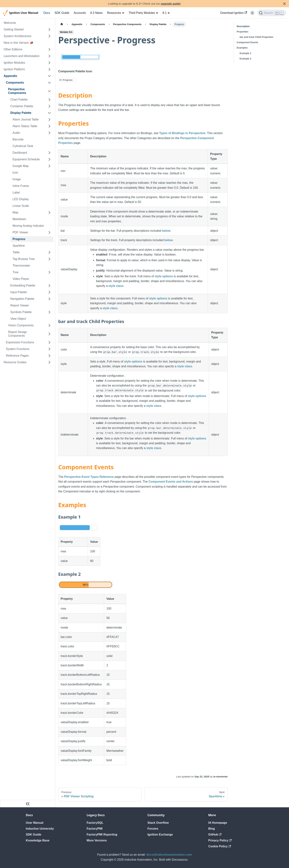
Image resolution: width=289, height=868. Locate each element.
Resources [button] (114, 13)
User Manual (35, 823)
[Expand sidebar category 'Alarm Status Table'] (49, 126)
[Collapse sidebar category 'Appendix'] (49, 76)
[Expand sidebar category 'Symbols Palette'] (49, 312)
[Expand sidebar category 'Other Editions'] (49, 49)
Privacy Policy (220, 840)
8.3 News (96, 13)
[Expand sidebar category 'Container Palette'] (49, 106)
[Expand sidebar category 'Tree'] (49, 272)
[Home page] (62, 24)
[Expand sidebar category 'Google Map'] (49, 166)
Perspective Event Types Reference (89, 477)
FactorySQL (95, 823)
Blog (212, 829)
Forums (153, 829)
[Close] (284, 4)
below (166, 231)
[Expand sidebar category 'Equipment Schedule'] (49, 159)
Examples (242, 48)
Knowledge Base (38, 840)
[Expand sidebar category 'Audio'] (49, 133)
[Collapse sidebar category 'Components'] (49, 83)
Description (243, 26)
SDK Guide (62, 13)
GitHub (215, 835)
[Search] (272, 13)
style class (116, 286)
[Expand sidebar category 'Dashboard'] (49, 153)
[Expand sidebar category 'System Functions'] (49, 349)
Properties (242, 32)
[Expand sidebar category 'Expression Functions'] (49, 342)
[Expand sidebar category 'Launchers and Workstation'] (49, 56)
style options (164, 276)
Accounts (80, 13)
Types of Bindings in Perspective (182, 133)
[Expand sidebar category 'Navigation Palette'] (49, 299)
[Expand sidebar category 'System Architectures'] (49, 36)
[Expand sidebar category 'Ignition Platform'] (49, 69)
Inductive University (40, 829)
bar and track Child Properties (256, 37)
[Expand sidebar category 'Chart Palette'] (49, 100)
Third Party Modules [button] (142, 13)
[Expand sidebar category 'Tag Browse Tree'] (49, 259)
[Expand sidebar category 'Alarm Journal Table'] (49, 120)
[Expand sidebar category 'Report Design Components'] (49, 334)
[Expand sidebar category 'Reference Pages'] (49, 356)
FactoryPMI (95, 829)
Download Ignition (234, 13)
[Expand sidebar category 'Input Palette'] (49, 292)
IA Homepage (218, 823)
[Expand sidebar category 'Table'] (49, 252)
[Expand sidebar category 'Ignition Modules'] (49, 63)
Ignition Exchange (160, 835)
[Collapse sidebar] (28, 804)
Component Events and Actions (171, 482)
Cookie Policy (220, 846)
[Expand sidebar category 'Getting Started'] (49, 30)
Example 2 (245, 59)
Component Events (247, 42)
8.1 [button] (165, 13)
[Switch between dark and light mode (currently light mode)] (252, 13)
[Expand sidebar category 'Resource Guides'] (49, 362)
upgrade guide (170, 4)
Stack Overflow (158, 823)
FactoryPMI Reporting (102, 835)
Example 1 (245, 53)
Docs (47, 13)
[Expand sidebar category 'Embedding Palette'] (49, 286)
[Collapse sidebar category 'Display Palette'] (49, 113)
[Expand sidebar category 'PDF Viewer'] (49, 232)
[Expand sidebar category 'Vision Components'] (49, 325)
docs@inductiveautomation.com (169, 855)
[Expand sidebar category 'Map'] (49, 213)
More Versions (97, 840)
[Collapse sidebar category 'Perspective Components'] (49, 91)
